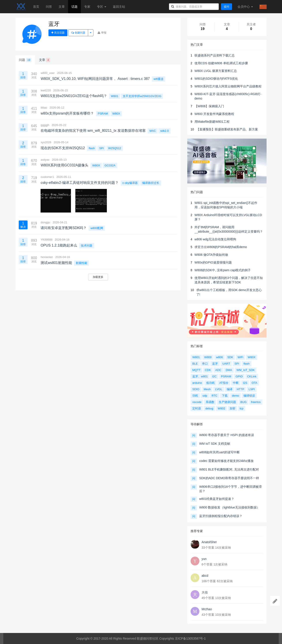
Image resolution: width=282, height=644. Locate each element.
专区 (102, 7)
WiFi (240, 357)
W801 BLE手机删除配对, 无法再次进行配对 (229, 469)
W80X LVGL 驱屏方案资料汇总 (216, 71)
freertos (256, 402)
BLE (195, 364)
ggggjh (45, 125)
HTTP (240, 389)
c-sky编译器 (130, 183)
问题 (25, 60)
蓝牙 (215, 364)
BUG (243, 402)
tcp (242, 408)
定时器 (197, 408)
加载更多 (98, 277)
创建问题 (78, 33)
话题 (74, 7)
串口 (205, 364)
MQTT (196, 370)
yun (204, 559)
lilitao (44, 108)
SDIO (196, 389)
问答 (49, 7)
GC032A (110, 165)
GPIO (239, 376)
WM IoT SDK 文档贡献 (215, 444)
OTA (254, 383)
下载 (225, 396)
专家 (87, 7)
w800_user (48, 73)
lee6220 (46, 90)
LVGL (219, 389)
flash (92, 148)
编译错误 (249, 396)
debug (209, 408)
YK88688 (46, 240)
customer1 (47, 177)
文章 (62, 7)
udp (205, 396)
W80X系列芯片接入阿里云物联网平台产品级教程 (228, 86)
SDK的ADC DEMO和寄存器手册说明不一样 (229, 478)
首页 (36, 7)
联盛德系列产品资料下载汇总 (215, 55)
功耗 (195, 396)
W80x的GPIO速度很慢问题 (213, 262)
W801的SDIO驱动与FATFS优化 (216, 79)
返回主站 (119, 7)
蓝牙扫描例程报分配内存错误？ (221, 516)
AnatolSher (209, 542)
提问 (226, 7)
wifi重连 (159, 79)
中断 (236, 383)
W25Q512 (115, 148)
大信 (205, 592)
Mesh (207, 389)
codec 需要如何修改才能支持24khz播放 (226, 461)
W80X (116, 114)
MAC (153, 131)
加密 (232, 408)
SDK (230, 357)
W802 (221, 408)
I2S (245, 383)
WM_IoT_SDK (246, 370)
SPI (101, 148)
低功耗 (211, 383)
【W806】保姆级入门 (209, 106)
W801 (115, 96)
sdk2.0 (164, 131)
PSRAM (103, 114)
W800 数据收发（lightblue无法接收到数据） (229, 507)
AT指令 (224, 383)
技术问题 (87, 246)
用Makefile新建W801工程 (212, 122)
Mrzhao (207, 609)
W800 (208, 357)
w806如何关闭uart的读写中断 (219, 452)
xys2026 (46, 142)
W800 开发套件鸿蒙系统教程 (214, 114)
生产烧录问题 (227, 402)
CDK (208, 370)
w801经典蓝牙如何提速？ (217, 499)
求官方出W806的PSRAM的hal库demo (221, 247)
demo (236, 396)
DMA (229, 370)
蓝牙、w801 (200, 376)
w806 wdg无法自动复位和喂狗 (215, 239)
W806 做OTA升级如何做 (211, 255)
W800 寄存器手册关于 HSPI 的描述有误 (227, 435)
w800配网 (97, 228)
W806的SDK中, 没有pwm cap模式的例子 (223, 270)
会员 (245, 7)
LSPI (252, 389)
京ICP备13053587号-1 (190, 638)
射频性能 (82, 263)
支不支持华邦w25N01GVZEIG (142, 96)
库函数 (210, 402)
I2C (214, 376)
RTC (214, 396)
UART (226, 364)
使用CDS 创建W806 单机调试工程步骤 (221, 63)
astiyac (45, 160)
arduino (197, 383)
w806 (220, 357)
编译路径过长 (151, 183)
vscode (197, 402)
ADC (218, 370)
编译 (230, 389)
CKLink (252, 376)
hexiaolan (47, 257)
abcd (205, 576)
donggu (45, 222)
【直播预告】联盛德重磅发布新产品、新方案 (227, 129)
